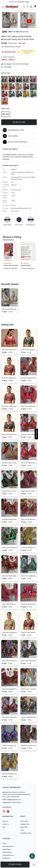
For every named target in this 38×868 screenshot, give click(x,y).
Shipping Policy (25, 824)
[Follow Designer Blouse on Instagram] (4, 811)
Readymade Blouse (8, 855)
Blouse (4, 843)
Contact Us (6, 824)
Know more (6, 159)
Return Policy (24, 827)
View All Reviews (8, 240)
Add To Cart (15, 864)
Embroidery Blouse (8, 846)
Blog (4, 827)
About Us (5, 821)
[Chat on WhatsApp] (32, 856)
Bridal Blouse (6, 858)
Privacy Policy (24, 821)
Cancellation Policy (26, 833)
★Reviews (36, 434)
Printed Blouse (7, 849)
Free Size (6, 114)
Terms (22, 830)
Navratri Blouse (7, 852)
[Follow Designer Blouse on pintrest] (8, 811)
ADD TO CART (19, 122)
